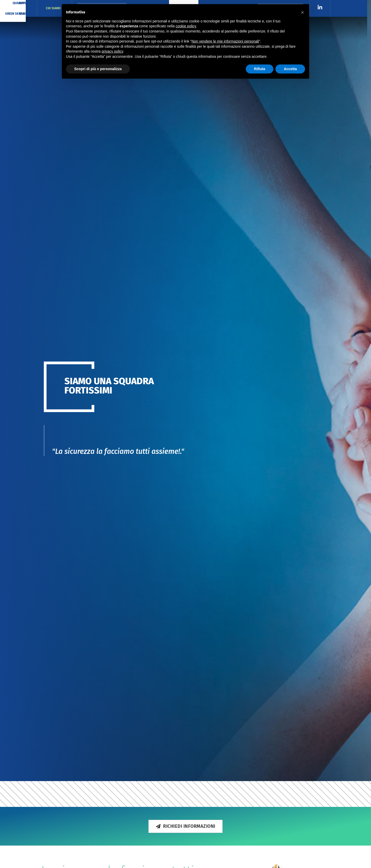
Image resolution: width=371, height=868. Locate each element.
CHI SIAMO (54, 9)
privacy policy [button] (112, 51)
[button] (302, 12)
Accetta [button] (290, 69)
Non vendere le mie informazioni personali (225, 41)
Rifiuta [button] (260, 69)
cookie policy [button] (186, 26)
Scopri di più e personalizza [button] (98, 69)
